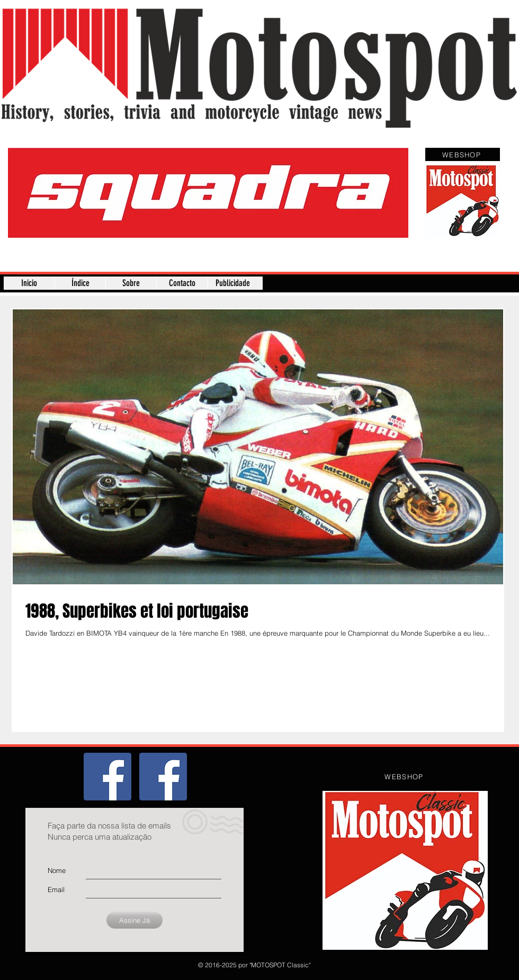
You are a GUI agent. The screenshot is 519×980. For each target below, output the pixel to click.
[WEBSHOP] (463, 154)
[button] (208, 193)
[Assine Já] (135, 920)
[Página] (163, 777)
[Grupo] (108, 777)
